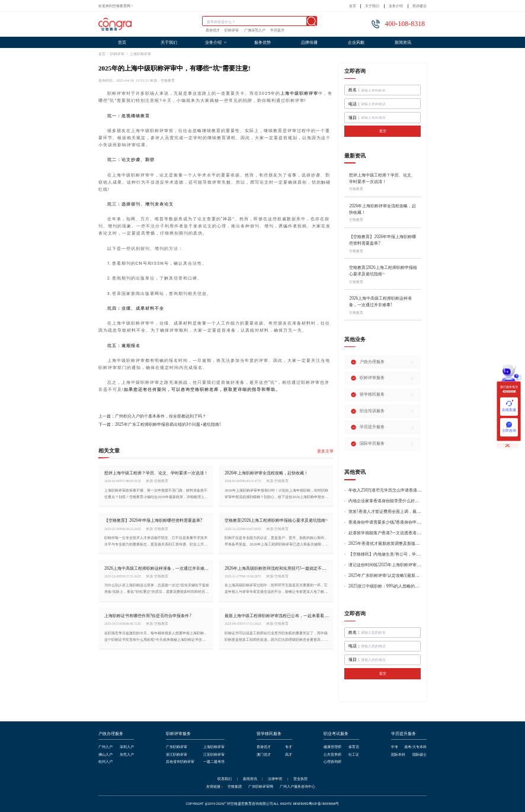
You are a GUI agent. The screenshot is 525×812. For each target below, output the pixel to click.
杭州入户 (105, 762)
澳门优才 (264, 755)
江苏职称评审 (214, 755)
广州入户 (105, 747)
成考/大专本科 (415, 747)
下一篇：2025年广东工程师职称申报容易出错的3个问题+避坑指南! (160, 424)
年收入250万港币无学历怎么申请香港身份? (385, 490)
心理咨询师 (332, 762)
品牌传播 (309, 42)
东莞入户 (127, 755)
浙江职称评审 (177, 755)
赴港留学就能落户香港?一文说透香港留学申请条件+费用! (385, 533)
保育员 (354, 747)
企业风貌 (356, 42)
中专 (395, 747)
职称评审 (232, 30)
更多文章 (325, 451)
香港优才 (213, 30)
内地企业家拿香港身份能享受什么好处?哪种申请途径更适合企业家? (385, 501)
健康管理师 (332, 747)
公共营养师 (332, 755)
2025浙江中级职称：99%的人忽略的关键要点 (385, 586)
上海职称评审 (140, 54)
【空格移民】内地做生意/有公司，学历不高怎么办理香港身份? (385, 554)
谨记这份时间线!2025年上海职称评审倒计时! (385, 565)
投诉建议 (420, 6)
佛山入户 (105, 755)
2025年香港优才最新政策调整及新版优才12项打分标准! (385, 544)
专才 (289, 747)
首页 (353, 6)
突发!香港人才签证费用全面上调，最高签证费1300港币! (385, 512)
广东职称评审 (177, 747)
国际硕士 (420, 755)
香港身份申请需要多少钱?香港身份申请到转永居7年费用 (385, 522)
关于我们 (372, 6)
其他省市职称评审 (180, 762)
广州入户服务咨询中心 (297, 787)
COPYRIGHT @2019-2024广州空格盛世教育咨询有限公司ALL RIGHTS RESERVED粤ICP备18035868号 (263, 804)
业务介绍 (396, 6)
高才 (289, 755)
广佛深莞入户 (255, 30)
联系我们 (225, 779)
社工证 (354, 755)
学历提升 (277, 30)
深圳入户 (127, 747)
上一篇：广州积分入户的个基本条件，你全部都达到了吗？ (152, 416)
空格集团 (235, 787)
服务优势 (262, 42)
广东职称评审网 (261, 787)
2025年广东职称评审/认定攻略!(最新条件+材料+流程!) (385, 576)
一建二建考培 (214, 762)
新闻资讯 (403, 42)
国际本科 (398, 755)
